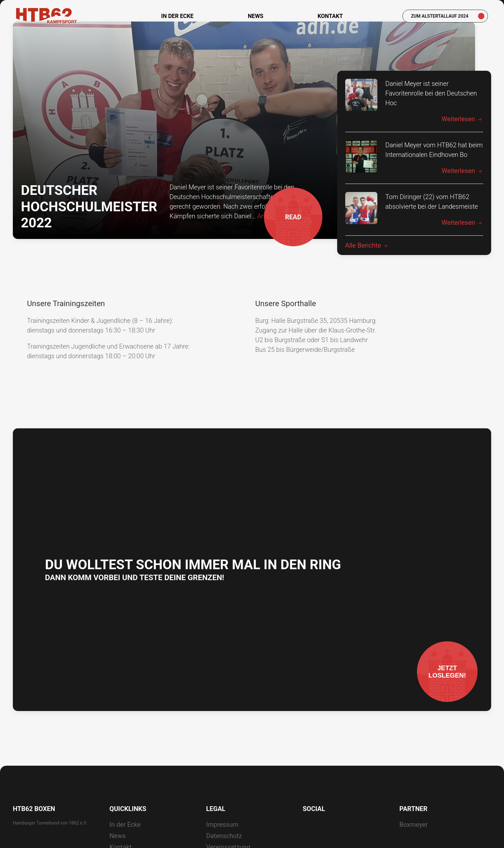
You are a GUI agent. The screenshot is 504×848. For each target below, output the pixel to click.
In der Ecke (177, 16)
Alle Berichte (367, 256)
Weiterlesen (462, 129)
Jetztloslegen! (443, 673)
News (256, 16)
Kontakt (330, 16)
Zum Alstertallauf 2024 (440, 16)
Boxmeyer (413, 835)
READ (289, 233)
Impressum (222, 835)
